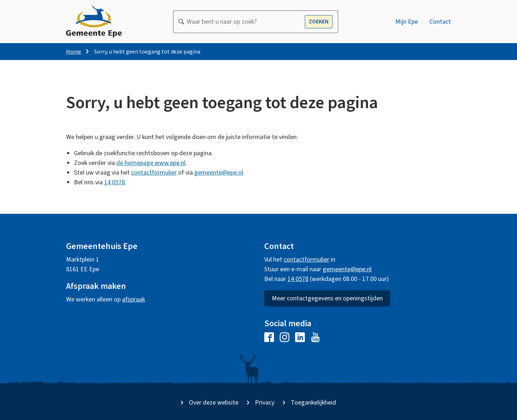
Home (74, 52)
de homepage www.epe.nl (151, 163)
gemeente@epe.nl (219, 173)
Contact (440, 22)
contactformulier (154, 173)
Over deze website (214, 403)
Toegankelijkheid (313, 403)
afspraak (134, 299)
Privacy (265, 403)
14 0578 (115, 183)
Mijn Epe (407, 22)
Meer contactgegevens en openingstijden (327, 298)
